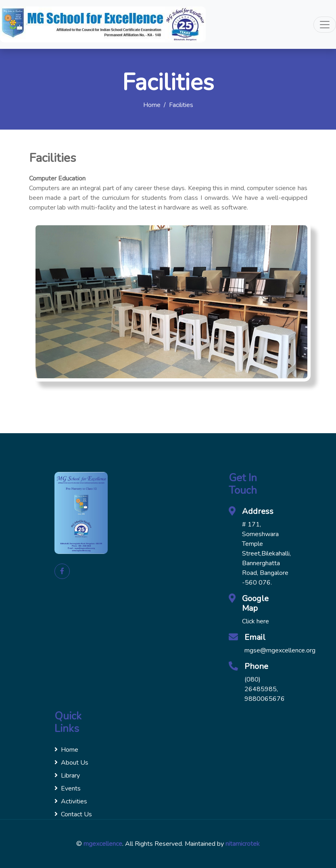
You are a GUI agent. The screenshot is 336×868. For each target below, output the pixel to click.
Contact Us (73, 814)
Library (67, 776)
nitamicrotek (243, 844)
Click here (256, 621)
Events (68, 788)
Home (152, 105)
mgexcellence (103, 844)
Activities (71, 801)
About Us (71, 763)
